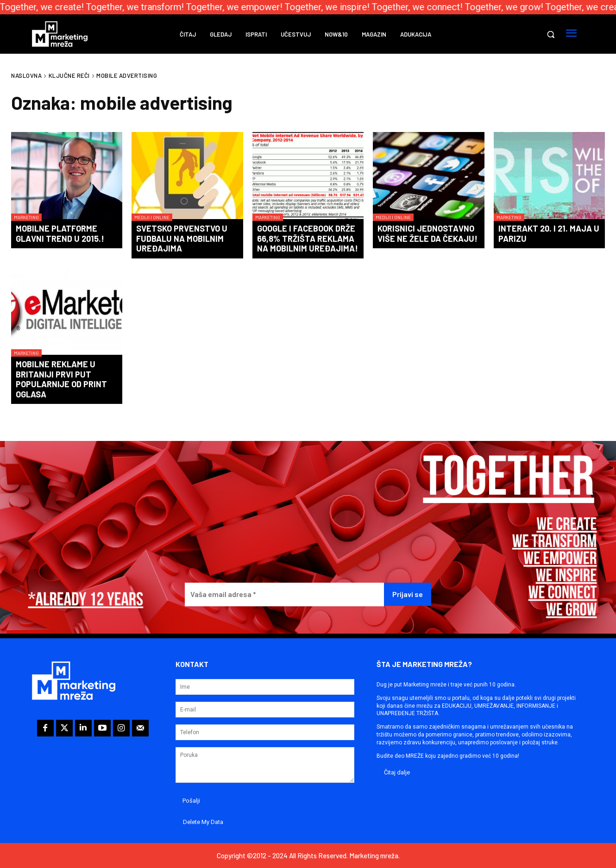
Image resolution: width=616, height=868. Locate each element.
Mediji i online (152, 217)
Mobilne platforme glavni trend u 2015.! (60, 233)
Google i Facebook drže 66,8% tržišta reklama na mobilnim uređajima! (308, 238)
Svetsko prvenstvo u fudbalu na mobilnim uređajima (182, 238)
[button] (551, 34)
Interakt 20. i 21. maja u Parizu (549, 233)
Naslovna (26, 75)
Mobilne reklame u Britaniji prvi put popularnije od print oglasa (61, 379)
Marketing (26, 217)
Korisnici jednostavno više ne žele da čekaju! (427, 233)
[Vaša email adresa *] (284, 594)
